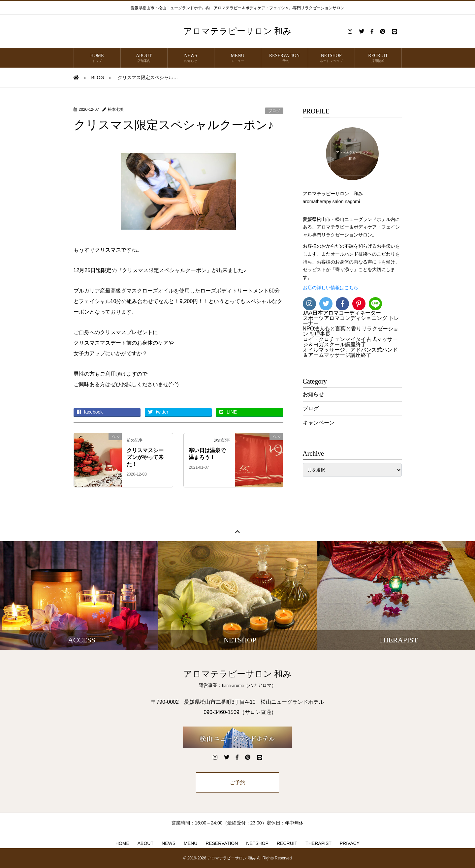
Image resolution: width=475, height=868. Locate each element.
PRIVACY (350, 843)
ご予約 (237, 782)
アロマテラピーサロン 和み (238, 31)
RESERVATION (285, 58)
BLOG (98, 77)
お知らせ (313, 394)
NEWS (191, 58)
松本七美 (116, 109)
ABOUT (144, 58)
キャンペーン (319, 423)
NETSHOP (331, 58)
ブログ (274, 111)
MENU (238, 58)
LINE (228, 412)
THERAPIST (318, 843)
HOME (97, 58)
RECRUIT (378, 58)
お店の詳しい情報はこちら (331, 288)
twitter (158, 412)
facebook (90, 412)
